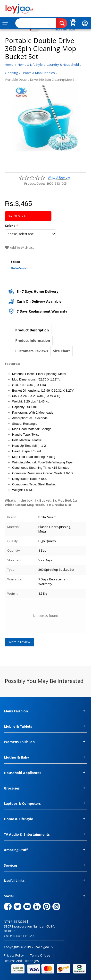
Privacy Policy (14, 955)
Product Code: (35, 183)
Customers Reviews (32, 351)
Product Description (32, 330)
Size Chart (62, 351)
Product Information (33, 340)
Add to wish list (19, 248)
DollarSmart (19, 268)
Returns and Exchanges (21, 961)
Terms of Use (40, 955)
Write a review (59, 178)
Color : (10, 226)
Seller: (15, 262)
